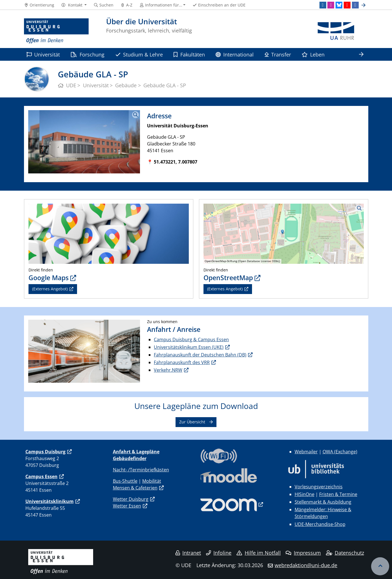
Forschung (87, 54)
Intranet (188, 553)
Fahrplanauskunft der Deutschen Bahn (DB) (200, 355)
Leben (313, 54)
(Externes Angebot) (50, 289)
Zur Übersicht (192, 422)
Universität (43, 54)
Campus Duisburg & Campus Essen (191, 339)
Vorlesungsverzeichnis (319, 487)
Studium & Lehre (139, 54)
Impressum (303, 553)
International (235, 54)
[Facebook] (355, 5)
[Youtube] (347, 5)
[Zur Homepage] (56, 31)
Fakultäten (189, 54)
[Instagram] (331, 5)
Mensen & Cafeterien (135, 488)
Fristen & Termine (338, 494)
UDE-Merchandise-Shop (320, 524)
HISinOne (305, 494)
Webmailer (306, 452)
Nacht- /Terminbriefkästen (141, 470)
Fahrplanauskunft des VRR (182, 362)
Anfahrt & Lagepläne (136, 452)
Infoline (219, 553)
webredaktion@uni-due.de (306, 565)
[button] (74, 5)
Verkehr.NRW (168, 370)
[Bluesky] (339, 5)
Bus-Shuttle (125, 481)
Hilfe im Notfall (259, 553)
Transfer (278, 54)
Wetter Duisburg (131, 499)
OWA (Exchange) (340, 452)
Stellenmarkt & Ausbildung (323, 502)
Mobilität (152, 481)
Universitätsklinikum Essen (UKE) (189, 347)
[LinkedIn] (323, 5)
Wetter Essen (127, 506)
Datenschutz (345, 553)
